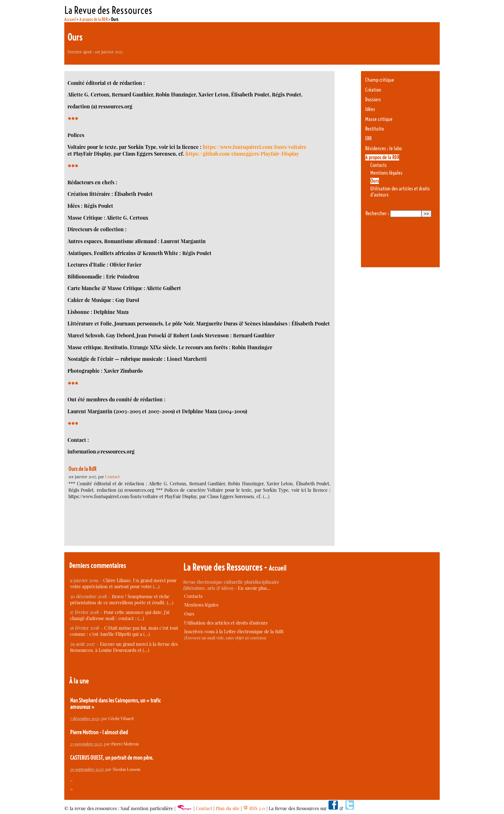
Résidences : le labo (383, 148)
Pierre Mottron (125, 744)
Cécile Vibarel (121, 718)
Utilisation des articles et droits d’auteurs (226, 623)
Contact (113, 476)
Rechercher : (377, 213)
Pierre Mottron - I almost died (99, 732)
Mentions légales (386, 173)
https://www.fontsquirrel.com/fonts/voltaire (255, 147)
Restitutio (374, 129)
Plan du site (228, 808)
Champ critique (380, 80)
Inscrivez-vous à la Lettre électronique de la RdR (234, 631)
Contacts (378, 165)
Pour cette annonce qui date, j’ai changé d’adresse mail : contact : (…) (120, 615)
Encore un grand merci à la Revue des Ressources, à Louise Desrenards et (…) (124, 647)
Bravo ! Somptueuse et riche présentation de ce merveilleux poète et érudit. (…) (122, 599)
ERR (368, 138)
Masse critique (379, 119)
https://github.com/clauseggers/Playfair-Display (242, 154)
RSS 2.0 (254, 808)
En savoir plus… (254, 588)
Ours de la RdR (82, 469)
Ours (375, 181)
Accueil (70, 19)
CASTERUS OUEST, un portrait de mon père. (112, 758)
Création (373, 90)
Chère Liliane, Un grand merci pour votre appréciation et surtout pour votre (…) (123, 583)
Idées (370, 109)
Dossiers (373, 100)
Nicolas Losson (126, 769)
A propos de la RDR (94, 19)
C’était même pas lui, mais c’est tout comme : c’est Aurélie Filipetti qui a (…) (124, 631)
